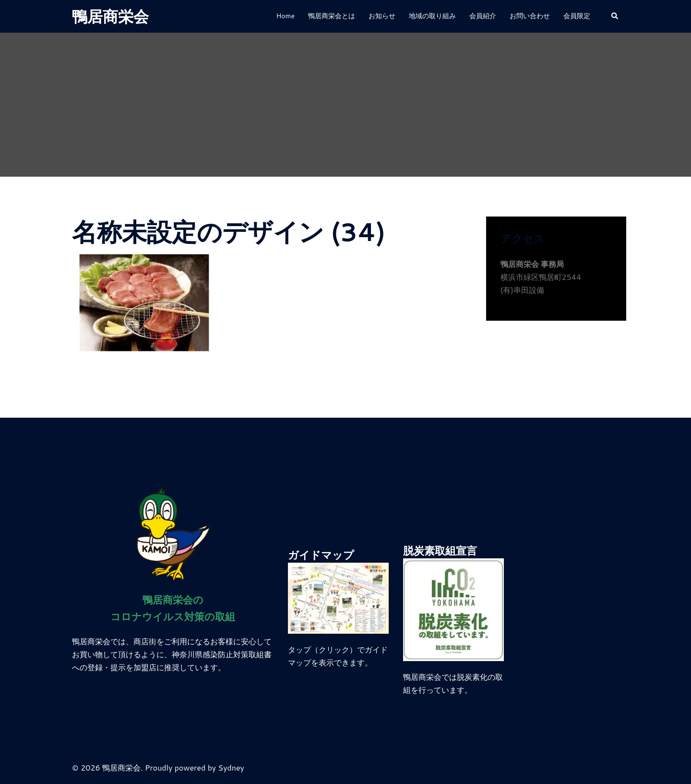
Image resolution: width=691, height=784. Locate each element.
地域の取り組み (432, 16)
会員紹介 (483, 16)
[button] (615, 17)
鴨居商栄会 (110, 16)
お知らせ (382, 16)
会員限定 (577, 16)
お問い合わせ (530, 16)
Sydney (231, 767)
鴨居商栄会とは (332, 16)
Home (285, 16)
